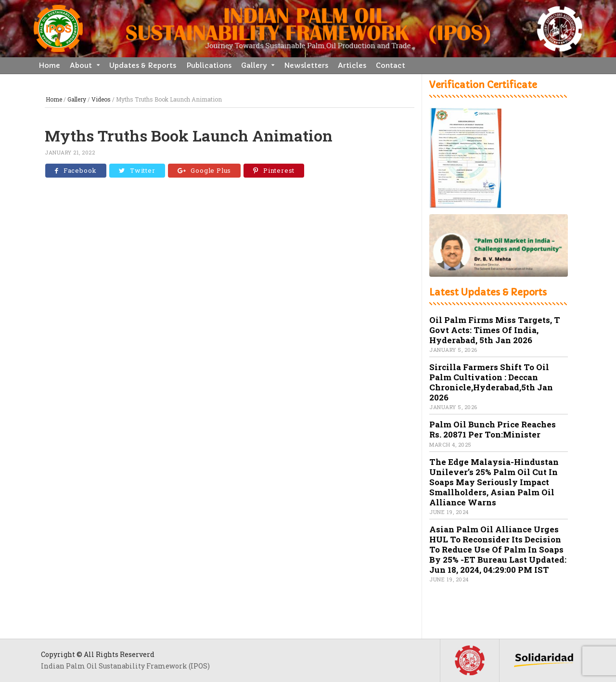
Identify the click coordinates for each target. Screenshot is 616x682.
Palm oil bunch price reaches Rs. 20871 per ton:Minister (493, 429)
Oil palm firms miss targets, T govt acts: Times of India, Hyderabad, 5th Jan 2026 (495, 330)
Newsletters (306, 65)
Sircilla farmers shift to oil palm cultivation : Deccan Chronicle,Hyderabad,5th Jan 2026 (491, 382)
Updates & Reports (143, 65)
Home (49, 65)
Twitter (137, 170)
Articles (352, 65)
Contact (391, 65)
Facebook (76, 170)
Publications (209, 65)
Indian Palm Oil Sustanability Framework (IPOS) (125, 666)
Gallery (254, 65)
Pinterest (274, 170)
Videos (101, 99)
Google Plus (205, 170)
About (81, 65)
